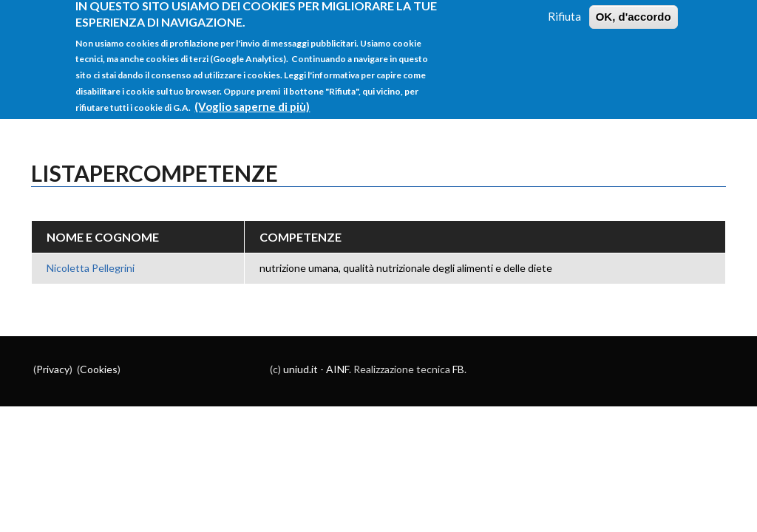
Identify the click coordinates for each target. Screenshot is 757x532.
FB (458, 369)
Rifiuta (564, 10)
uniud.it (301, 369)
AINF (337, 369)
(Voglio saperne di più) (252, 100)
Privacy (53, 369)
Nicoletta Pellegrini (91, 268)
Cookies (99, 369)
